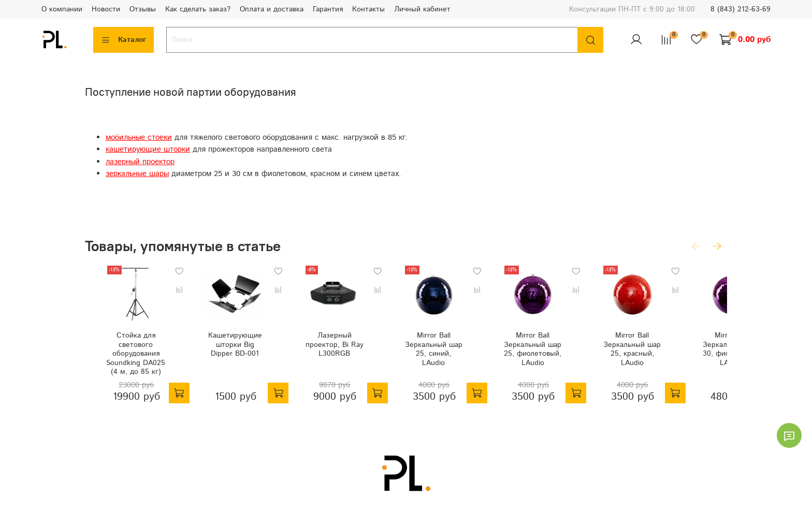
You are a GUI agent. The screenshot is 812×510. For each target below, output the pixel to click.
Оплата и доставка (272, 9)
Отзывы (143, 9)
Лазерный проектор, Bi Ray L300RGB (340, 355)
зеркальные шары (137, 174)
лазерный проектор (140, 162)
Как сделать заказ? (198, 9)
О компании (62, 9)
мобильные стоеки (139, 138)
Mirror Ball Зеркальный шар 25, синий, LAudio (449, 355)
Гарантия (328, 9)
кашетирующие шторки (148, 150)
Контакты (368, 9)
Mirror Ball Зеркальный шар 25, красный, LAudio (669, 355)
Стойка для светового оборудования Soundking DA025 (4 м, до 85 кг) (120, 364)
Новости (106, 9)
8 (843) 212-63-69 (741, 9)
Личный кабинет (422, 9)
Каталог (124, 40)
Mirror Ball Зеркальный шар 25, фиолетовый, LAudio (559, 355)
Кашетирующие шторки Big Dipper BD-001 (230, 355)
